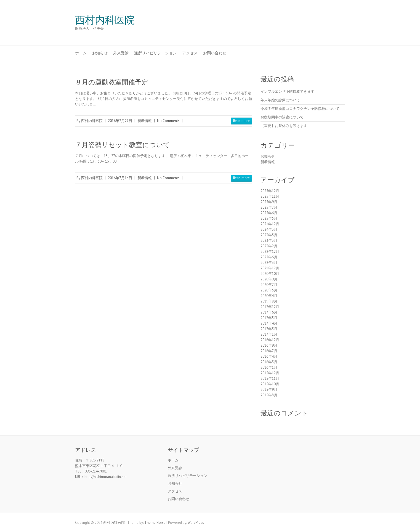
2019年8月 (269, 301)
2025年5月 (269, 218)
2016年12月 (270, 340)
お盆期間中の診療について (282, 117)
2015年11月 (270, 379)
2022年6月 (269, 257)
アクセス (190, 53)
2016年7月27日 (120, 121)
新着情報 (145, 121)
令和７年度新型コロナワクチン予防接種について (300, 109)
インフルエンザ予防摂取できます (287, 91)
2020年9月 (269, 279)
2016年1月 (269, 367)
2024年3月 (269, 229)
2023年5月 (269, 235)
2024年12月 (270, 224)
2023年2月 (269, 246)
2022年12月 (270, 252)
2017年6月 (269, 312)
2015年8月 (269, 395)
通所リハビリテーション (155, 53)
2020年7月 (269, 285)
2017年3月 (269, 329)
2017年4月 (269, 323)
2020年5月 (269, 290)
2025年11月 (270, 196)
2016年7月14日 (120, 178)
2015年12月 (270, 373)
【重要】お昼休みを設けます (284, 126)
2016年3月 (269, 362)
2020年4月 (269, 296)
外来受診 (121, 53)
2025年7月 (269, 207)
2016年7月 (269, 351)
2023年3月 (269, 241)
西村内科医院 (105, 20)
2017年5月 (269, 318)
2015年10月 (270, 384)
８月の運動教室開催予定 (112, 82)
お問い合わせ (215, 53)
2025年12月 (270, 191)
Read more (241, 121)
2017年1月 (269, 334)
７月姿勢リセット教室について (123, 145)
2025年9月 (269, 202)
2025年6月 (269, 213)
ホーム (81, 53)
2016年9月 (269, 345)
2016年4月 (269, 356)
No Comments (168, 121)
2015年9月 (269, 390)
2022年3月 (269, 263)
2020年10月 (270, 274)
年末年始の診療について (280, 100)
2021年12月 (270, 268)
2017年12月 (270, 307)
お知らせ (100, 53)
